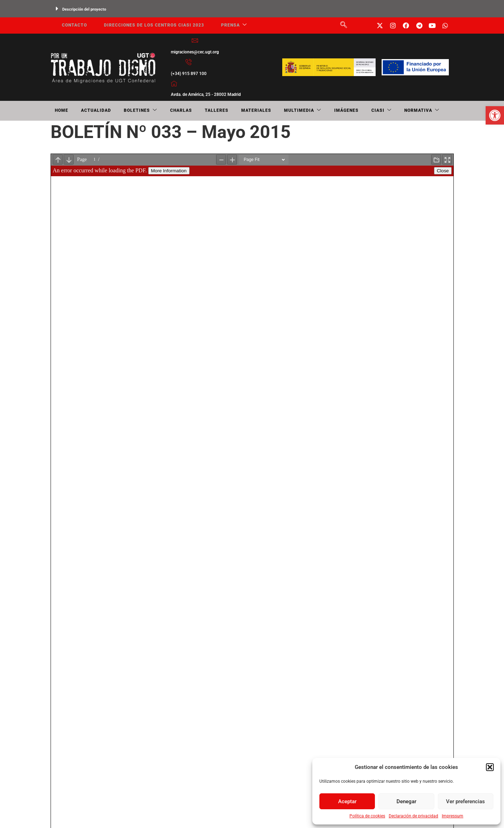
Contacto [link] (70, 25)
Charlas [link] (160, 111)
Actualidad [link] (86, 111)
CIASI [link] (331, 111)
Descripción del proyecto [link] (84, 9)
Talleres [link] (189, 111)
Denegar (406, 801)
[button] (490, 767)
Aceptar (347, 801)
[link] (495, 115)
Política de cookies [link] (367, 816)
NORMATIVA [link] (366, 111)
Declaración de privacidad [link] (413, 816)
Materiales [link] (223, 111)
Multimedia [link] (264, 111)
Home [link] (57, 111)
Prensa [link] (224, 26)
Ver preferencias (465, 801)
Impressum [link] (453, 816)
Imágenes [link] (302, 111)
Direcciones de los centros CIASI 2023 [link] (147, 25)
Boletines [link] (125, 111)
